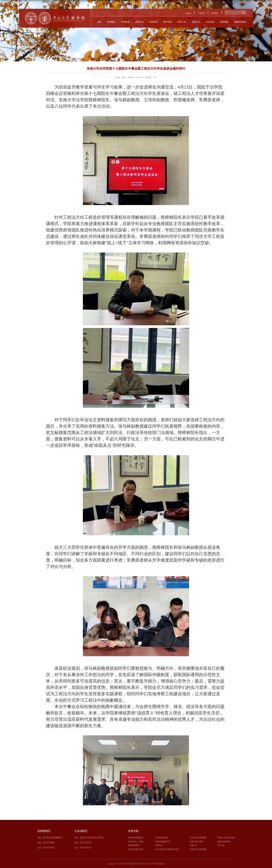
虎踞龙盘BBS (134, 845)
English (188, 13)
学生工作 (182, 22)
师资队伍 (139, 22)
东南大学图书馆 (224, 842)
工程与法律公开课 (135, 849)
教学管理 (168, 22)
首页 (99, 22)
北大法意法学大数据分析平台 (167, 849)
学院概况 (111, 22)
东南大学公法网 (196, 842)
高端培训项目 (240, 22)
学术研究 (125, 22)
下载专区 (201, 13)
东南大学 (194, 845)
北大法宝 (221, 845)
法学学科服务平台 (163, 842)
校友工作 (196, 22)
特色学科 (154, 22)
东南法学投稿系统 (135, 838)
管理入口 (159, 845)
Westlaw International (226, 838)
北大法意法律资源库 (198, 838)
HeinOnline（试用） (136, 842)
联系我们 (215, 13)
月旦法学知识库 (162, 838)
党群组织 (224, 22)
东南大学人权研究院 (198, 849)
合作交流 (210, 22)
